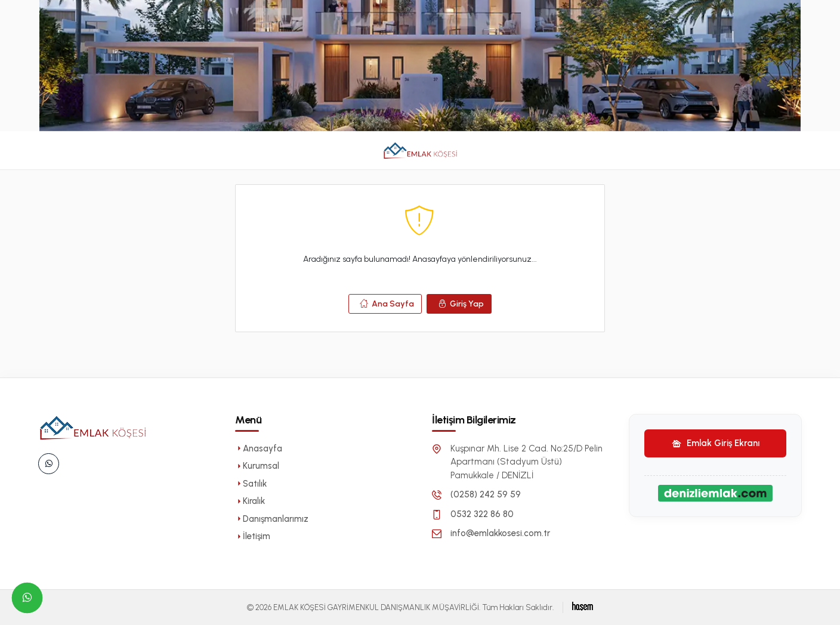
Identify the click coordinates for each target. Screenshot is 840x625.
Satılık (251, 484)
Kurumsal (257, 466)
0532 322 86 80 (482, 514)
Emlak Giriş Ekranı (716, 443)
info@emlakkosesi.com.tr (500, 533)
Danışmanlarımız (272, 519)
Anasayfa (259, 448)
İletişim (253, 536)
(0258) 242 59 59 (486, 494)
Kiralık (250, 501)
